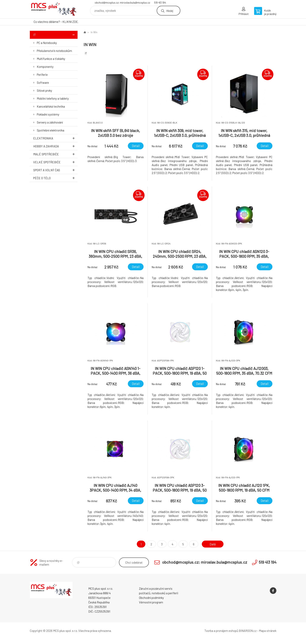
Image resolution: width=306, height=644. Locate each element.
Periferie (42, 75)
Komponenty (45, 67)
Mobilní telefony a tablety (53, 98)
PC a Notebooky (47, 43)
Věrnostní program (151, 602)
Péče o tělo (55, 178)
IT (55, 35)
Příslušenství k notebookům (54, 51)
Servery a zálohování (50, 122)
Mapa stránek (268, 631)
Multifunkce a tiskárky (51, 59)
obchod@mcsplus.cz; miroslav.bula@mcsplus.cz (122, 3)
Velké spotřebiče (55, 162)
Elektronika (55, 138)
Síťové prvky (44, 90)
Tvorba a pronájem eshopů (221, 631)
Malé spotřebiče (55, 154)
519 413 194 (160, 3)
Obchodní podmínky (151, 598)
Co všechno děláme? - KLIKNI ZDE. (56, 22)
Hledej (170, 11)
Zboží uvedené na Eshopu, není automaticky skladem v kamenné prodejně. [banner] (54, 9)
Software (43, 83)
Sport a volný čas (55, 170)
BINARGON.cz (248, 631)
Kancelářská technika (51, 106)
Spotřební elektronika (51, 130)
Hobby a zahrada (55, 146)
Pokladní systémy (48, 114)
